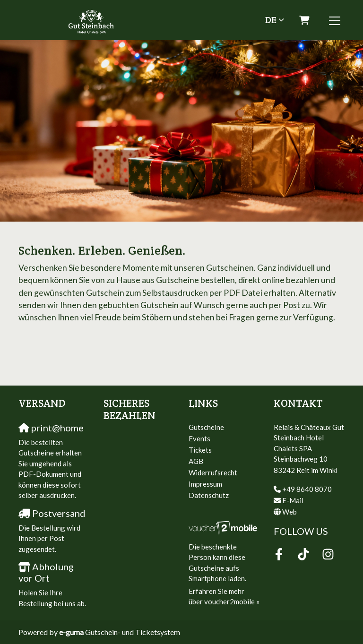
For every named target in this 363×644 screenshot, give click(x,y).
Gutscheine (206, 427)
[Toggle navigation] (335, 20)
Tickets (200, 450)
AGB (196, 461)
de (271, 20)
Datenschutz (209, 495)
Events (199, 438)
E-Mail (293, 500)
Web (290, 512)
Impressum (205, 484)
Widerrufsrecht (213, 472)
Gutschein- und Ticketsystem (120, 632)
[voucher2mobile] (224, 527)
